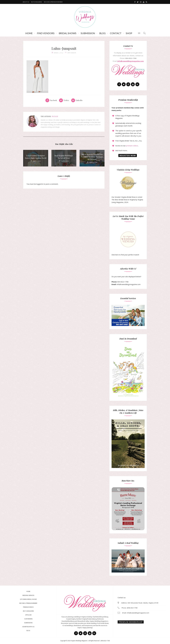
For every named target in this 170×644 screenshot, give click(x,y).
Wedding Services (28, 595)
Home (29, 33)
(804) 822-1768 (105, 641)
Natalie (55, 116)
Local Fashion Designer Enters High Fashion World (36, 157)
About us (26, 2)
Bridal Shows (68, 33)
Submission (88, 33)
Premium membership (131, 622)
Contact (116, 33)
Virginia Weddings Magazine (79, 641)
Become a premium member (53, 2)
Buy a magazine (37, 2)
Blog (102, 33)
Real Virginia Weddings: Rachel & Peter (64, 157)
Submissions (28, 623)
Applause (28, 615)
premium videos (132, 146)
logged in (40, 184)
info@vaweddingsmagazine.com (130, 61)
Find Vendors (46, 33)
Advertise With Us (28, 627)
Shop (129, 33)
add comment (72, 53)
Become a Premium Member (28, 603)
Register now (128, 155)
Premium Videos (28, 607)
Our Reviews (28, 619)
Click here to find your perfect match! (125, 243)
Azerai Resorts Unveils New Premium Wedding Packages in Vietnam (92, 157)
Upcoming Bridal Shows (28, 599)
